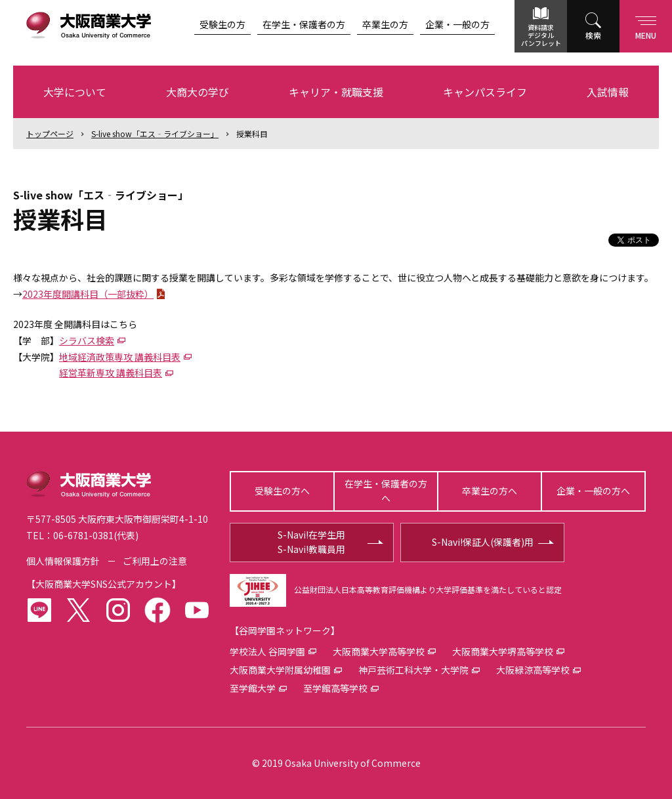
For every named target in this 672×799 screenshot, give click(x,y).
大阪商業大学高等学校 (379, 651)
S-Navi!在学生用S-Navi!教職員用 (311, 542)
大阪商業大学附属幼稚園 (280, 670)
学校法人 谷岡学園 (267, 651)
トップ (50, 133)
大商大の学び (198, 92)
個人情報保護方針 (63, 561)
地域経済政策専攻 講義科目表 (120, 357)
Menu (646, 25)
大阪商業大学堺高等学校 (503, 651)
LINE (39, 610)
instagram (118, 610)
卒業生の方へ (490, 491)
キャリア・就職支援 (336, 92)
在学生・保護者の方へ (386, 491)
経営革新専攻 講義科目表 (111, 373)
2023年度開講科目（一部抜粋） (88, 294)
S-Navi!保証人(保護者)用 (483, 542)
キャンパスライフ (485, 92)
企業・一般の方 (457, 24)
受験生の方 (222, 24)
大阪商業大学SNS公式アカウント (104, 584)
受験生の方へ (282, 491)
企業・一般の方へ (593, 491)
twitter (79, 610)
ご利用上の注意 (155, 561)
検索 (593, 35)
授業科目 (252, 133)
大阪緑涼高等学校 (533, 670)
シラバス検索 (87, 340)
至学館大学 (253, 688)
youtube (197, 610)
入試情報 (608, 92)
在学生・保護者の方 (304, 24)
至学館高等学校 (335, 688)
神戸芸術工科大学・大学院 (413, 670)
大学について (75, 92)
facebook (157, 610)
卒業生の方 (385, 24)
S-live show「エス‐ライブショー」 (155, 133)
